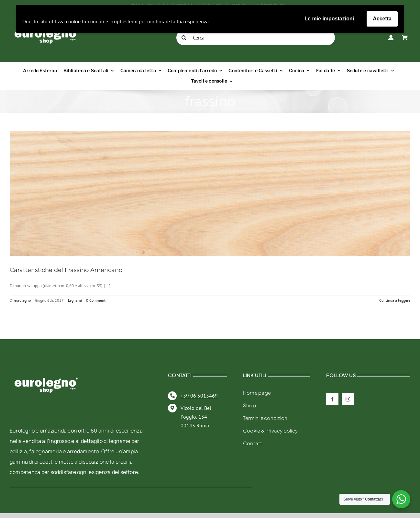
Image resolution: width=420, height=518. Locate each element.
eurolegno (22, 300)
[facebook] (332, 399)
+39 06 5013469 (199, 396)
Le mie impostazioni (329, 19)
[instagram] (348, 399)
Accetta (382, 19)
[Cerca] (256, 38)
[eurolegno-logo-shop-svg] (46, 367)
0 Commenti (96, 300)
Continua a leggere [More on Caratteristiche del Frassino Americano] (395, 300)
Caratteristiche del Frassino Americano (66, 270)
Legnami (75, 300)
